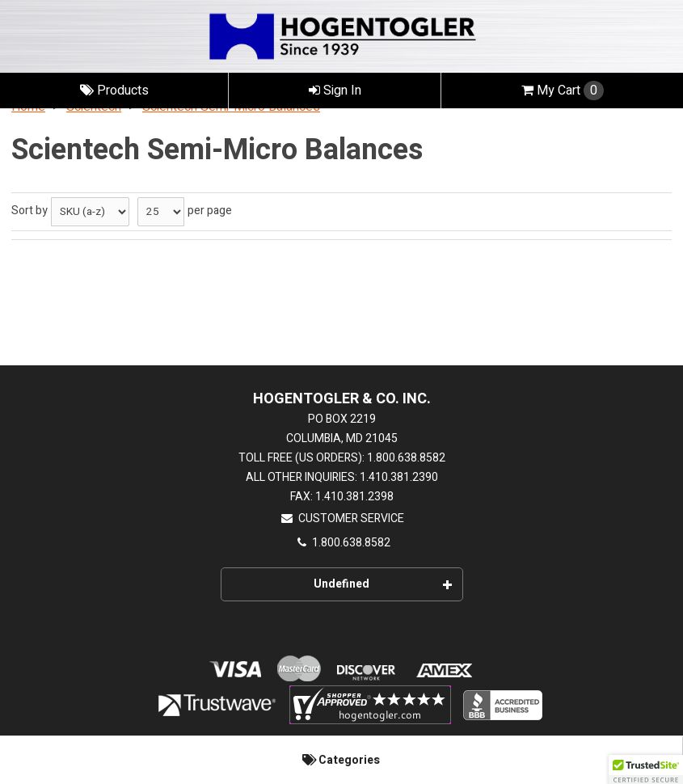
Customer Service (342, 518)
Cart (563, 91)
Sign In (335, 91)
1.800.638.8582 (342, 543)
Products (114, 91)
